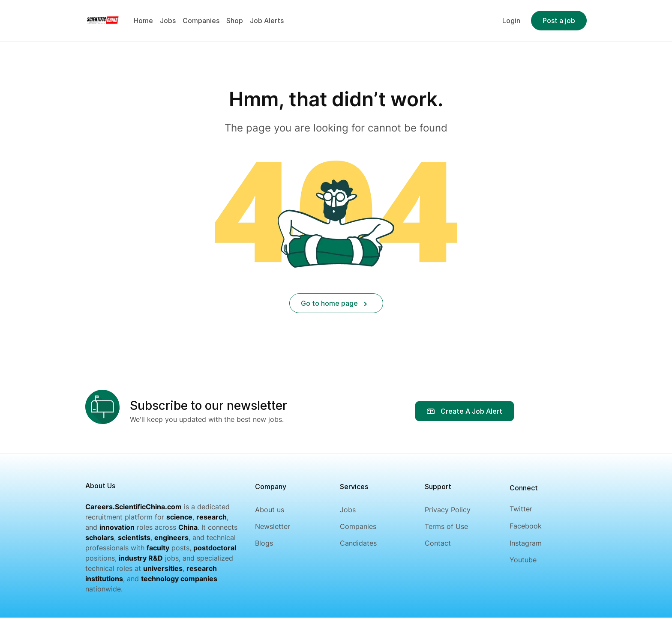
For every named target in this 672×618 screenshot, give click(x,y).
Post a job (559, 21)
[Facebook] (526, 526)
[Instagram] (526, 543)
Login (511, 21)
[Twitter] (526, 509)
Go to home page (334, 303)
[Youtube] (526, 560)
